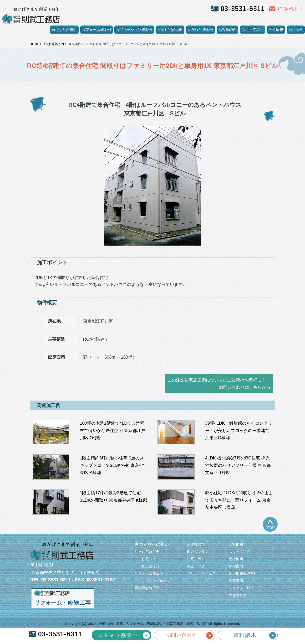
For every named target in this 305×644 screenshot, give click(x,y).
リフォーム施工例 (97, 30)
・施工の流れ (147, 566)
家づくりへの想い (152, 544)
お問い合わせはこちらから (245, 387)
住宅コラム (196, 559)
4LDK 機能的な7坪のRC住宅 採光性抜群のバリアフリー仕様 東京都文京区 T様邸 (238, 465)
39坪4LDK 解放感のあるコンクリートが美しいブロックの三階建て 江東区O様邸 (239, 430)
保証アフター (198, 566)
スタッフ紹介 (253, 30)
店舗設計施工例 (201, 30)
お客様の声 (227, 30)
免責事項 (236, 581)
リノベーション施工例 (134, 30)
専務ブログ (238, 595)
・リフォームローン (152, 581)
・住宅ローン (147, 559)
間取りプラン (198, 552)
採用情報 (296, 30)
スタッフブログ (241, 588)
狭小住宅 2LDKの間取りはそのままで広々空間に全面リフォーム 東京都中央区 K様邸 (239, 500)
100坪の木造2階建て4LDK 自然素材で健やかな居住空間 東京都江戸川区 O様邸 (113, 430)
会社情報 (276, 30)
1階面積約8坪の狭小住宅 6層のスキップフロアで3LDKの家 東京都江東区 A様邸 (114, 465)
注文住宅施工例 (170, 30)
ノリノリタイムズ (201, 573)
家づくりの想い (64, 30)
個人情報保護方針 (243, 573)
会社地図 (236, 559)
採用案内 (236, 566)
